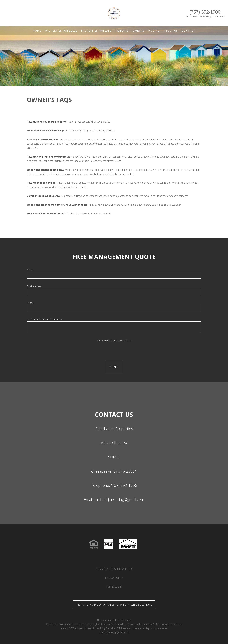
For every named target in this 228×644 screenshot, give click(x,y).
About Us (171, 31)
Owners (138, 31)
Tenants (122, 31)
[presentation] (114, 348)
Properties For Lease (61, 31)
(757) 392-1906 (176, 10)
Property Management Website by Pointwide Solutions (114, 605)
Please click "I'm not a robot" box (114, 341)
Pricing (154, 31)
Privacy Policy (114, 578)
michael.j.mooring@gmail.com (119, 499)
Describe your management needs (45, 319)
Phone (30, 303)
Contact (189, 31)
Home (37, 31)
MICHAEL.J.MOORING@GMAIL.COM (176, 15)
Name (30, 270)
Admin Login (114, 587)
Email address (34, 286)
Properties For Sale (96, 31)
